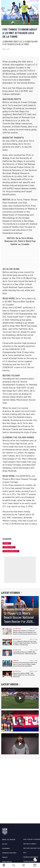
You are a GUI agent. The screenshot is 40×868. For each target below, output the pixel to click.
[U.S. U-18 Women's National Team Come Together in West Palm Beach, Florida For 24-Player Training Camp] (7, 642)
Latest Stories (12, 593)
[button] (40, 865)
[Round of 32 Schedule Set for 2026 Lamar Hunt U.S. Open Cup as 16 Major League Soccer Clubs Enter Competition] (7, 663)
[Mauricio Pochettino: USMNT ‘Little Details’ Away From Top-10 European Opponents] (7, 674)
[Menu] (35, 865)
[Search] (14, 865)
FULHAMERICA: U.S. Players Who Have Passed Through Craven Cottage (20, 479)
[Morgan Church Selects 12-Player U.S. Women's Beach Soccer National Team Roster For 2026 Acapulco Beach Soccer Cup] (7, 631)
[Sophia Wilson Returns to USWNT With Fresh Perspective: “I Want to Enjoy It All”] (7, 653)
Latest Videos (11, 684)
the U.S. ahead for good (24, 332)
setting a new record (20, 272)
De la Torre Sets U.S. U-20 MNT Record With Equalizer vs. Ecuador (19, 302)
